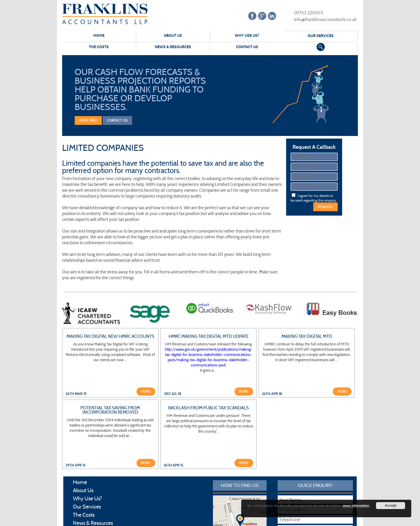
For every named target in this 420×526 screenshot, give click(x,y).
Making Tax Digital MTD (307, 337)
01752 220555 (305, 12)
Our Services (321, 36)
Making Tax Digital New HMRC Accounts (110, 337)
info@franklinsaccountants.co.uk (321, 19)
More (146, 392)
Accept (391, 506)
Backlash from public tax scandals (209, 408)
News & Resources (173, 47)
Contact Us (247, 47)
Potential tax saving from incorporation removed (110, 410)
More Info (88, 120)
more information (356, 506)
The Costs (99, 47)
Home (99, 36)
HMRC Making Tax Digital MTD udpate (209, 337)
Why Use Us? (247, 36)
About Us (173, 36)
